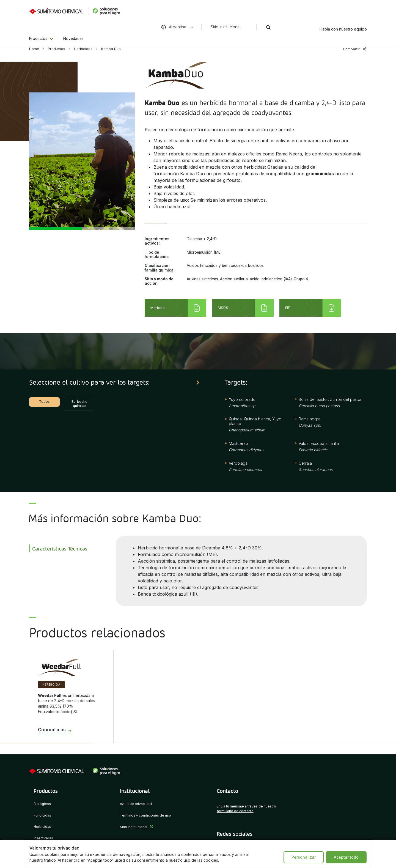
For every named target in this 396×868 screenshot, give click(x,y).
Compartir (351, 49)
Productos (38, 30)
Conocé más (52, 730)
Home (34, 49)
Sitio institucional (134, 827)
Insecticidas (43, 838)
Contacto (227, 791)
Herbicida (51, 684)
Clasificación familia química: (160, 268)
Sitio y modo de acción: (159, 281)
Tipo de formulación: (157, 254)
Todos (44, 402)
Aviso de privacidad (136, 804)
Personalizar (304, 857)
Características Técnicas (60, 548)
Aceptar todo (346, 857)
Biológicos (42, 804)
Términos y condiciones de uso (145, 815)
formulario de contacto (235, 811)
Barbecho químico (79, 404)
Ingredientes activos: (157, 241)
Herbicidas (83, 49)
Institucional (135, 791)
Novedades (73, 30)
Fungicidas (42, 815)
